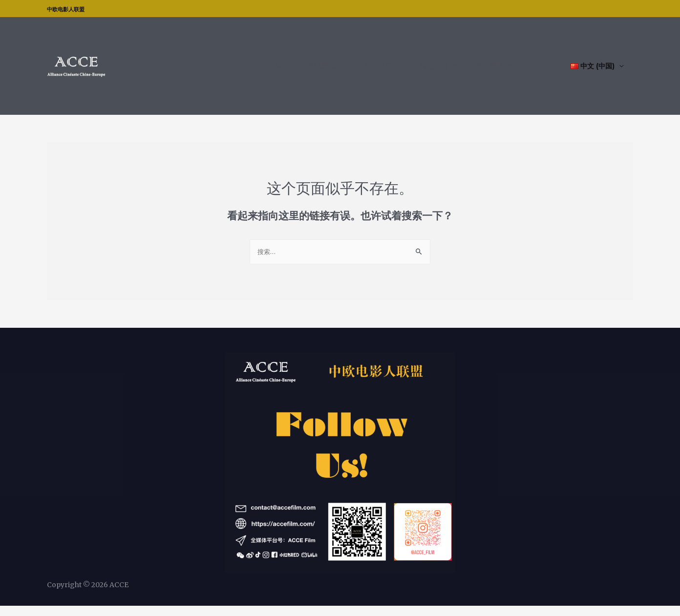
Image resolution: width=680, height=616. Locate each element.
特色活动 (453, 71)
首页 (331, 71)
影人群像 (361, 71)
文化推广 (407, 71)
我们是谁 (499, 71)
